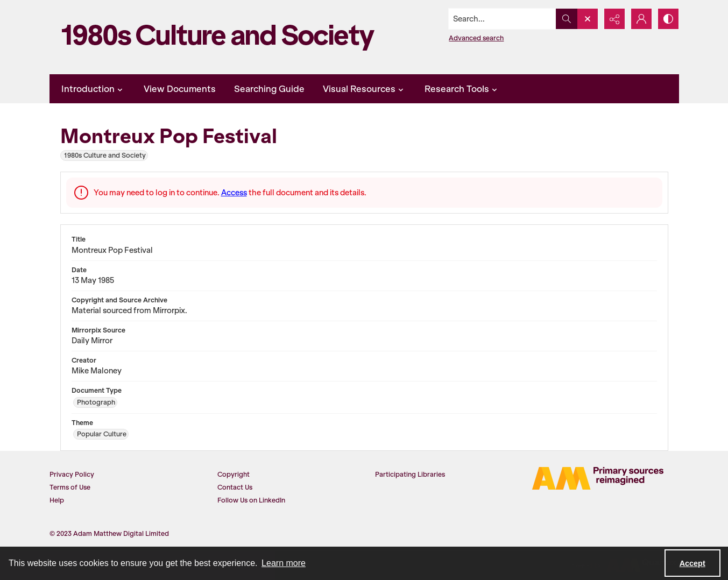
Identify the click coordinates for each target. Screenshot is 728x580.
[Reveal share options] (614, 19)
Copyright (234, 474)
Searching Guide (269, 89)
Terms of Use (70, 487)
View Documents (180, 89)
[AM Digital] (598, 478)
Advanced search (476, 38)
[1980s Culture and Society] (222, 37)
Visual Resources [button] (365, 89)
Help (57, 500)
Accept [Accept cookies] (692, 563)
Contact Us (235, 487)
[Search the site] (502, 19)
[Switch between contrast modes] (668, 19)
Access (234, 193)
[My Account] (641, 19)
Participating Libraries (410, 474)
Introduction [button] (93, 89)
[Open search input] (588, 19)
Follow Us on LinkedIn (251, 500)
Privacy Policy (72, 474)
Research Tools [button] (462, 89)
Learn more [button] (284, 563)
